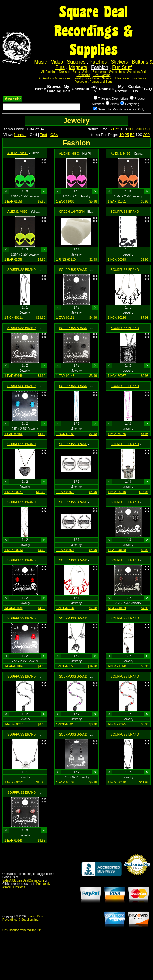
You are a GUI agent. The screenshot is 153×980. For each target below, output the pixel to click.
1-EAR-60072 (65, 492)
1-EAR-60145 (14, 840)
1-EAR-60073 (65, 550)
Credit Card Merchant (137, 878)
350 (146, 129)
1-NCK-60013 (14, 550)
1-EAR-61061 (117, 202)
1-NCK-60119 (117, 492)
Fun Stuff (122, 67)
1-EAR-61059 (14, 202)
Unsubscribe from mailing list (22, 930)
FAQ (148, 89)
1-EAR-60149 (14, 376)
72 (117, 129)
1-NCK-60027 (14, 724)
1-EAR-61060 (65, 202)
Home (40, 89)
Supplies (76, 62)
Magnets (78, 67)
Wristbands (139, 78)
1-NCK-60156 (65, 666)
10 (121, 135)
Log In (94, 89)
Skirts (76, 72)
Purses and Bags (101, 82)
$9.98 (145, 260)
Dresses (64, 72)
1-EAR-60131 (65, 318)
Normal (20, 135)
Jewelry (78, 78)
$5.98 (42, 202)
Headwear (122, 78)
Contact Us (135, 89)
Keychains (93, 78)
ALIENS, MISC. (18, 153)
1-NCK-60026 (65, 724)
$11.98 (41, 492)
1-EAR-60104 (14, 666)
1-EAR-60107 (65, 782)
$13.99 (41, 318)
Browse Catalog (54, 89)
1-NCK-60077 (14, 492)
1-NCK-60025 (117, 724)
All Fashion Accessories (55, 78)
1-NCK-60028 (117, 666)
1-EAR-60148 (65, 376)
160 (131, 129)
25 (127, 135)
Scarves (107, 78)
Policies (106, 89)
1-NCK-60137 (65, 608)
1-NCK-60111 (14, 318)
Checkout (81, 89)
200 (139, 129)
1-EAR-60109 (117, 608)
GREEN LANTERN (72, 212)
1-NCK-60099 (117, 260)
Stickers (119, 62)
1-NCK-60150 (117, 434)
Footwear (81, 82)
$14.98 (144, 492)
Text (44, 135)
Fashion (100, 67)
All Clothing (49, 72)
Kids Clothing (102, 75)
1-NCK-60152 (65, 434)
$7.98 (145, 318)
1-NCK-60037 (117, 376)
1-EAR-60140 (117, 550)
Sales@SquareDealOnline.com (23, 881)
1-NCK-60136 (117, 318)
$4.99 (93, 318)
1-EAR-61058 (14, 260)
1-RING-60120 (66, 260)
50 (112, 129)
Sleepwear (100, 72)
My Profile (121, 89)
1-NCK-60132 (14, 782)
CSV (54, 135)
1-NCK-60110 (117, 782)
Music (41, 62)
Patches (98, 62)
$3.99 (42, 376)
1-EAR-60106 (14, 434)
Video (57, 62)
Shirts (86, 72)
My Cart (67, 89)
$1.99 (93, 260)
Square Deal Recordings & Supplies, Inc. (23, 918)
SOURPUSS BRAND (125, 212)
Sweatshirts (117, 72)
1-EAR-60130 (14, 608)
